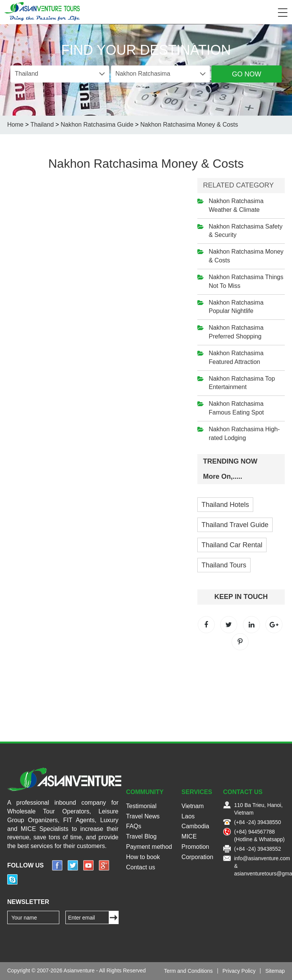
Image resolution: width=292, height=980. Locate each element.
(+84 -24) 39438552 (258, 849)
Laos (188, 816)
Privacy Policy (239, 971)
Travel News (143, 816)
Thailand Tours (224, 565)
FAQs (134, 826)
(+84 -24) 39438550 (258, 822)
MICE (189, 836)
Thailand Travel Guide (235, 525)
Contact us (141, 867)
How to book (143, 857)
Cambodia (195, 826)
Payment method (149, 847)
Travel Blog (141, 836)
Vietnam (192, 806)
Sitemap (275, 971)
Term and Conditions (188, 971)
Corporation (197, 857)
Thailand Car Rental (232, 545)
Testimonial (141, 806)
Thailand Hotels (225, 505)
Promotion (195, 847)
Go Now (247, 74)
